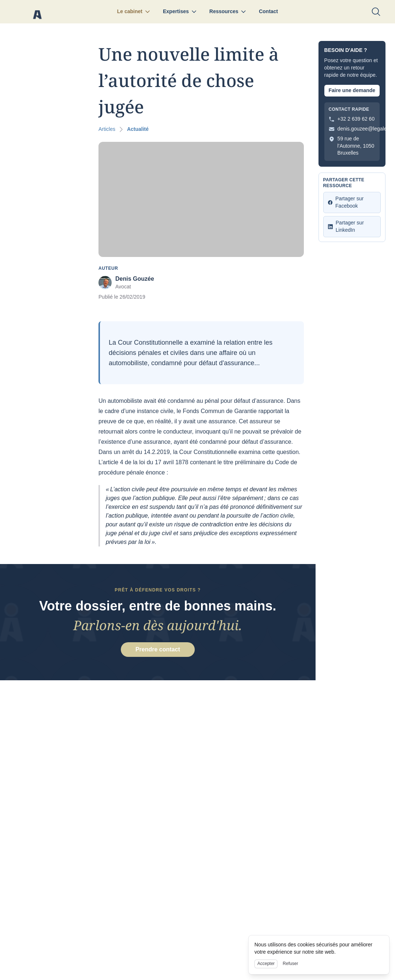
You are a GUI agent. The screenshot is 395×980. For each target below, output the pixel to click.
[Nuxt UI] (37, 12)
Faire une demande (352, 90)
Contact (268, 11)
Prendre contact (158, 650)
